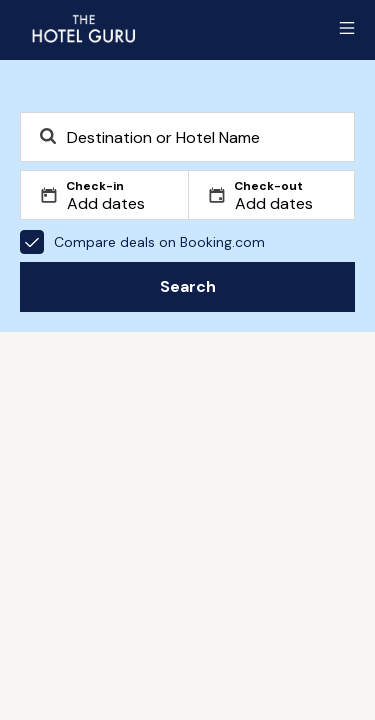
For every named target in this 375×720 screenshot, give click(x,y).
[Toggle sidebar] (347, 28)
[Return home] (83, 28)
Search (188, 286)
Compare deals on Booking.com (142, 242)
